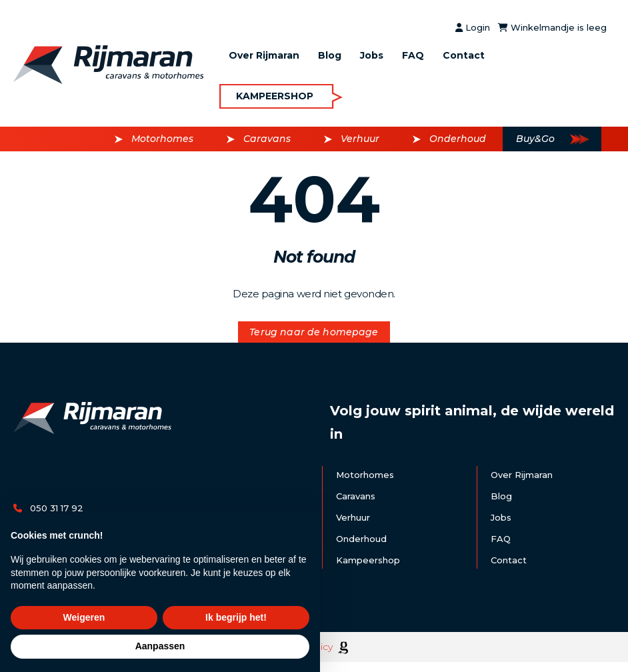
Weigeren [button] (84, 617)
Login (473, 28)
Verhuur (360, 139)
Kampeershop (275, 96)
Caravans (267, 139)
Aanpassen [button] (160, 646)
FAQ (413, 55)
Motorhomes (162, 139)
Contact (464, 55)
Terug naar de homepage (314, 332)
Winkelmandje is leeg (552, 28)
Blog (330, 55)
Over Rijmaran (264, 55)
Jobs (372, 55)
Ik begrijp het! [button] (236, 617)
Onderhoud (458, 139)
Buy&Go (535, 139)
